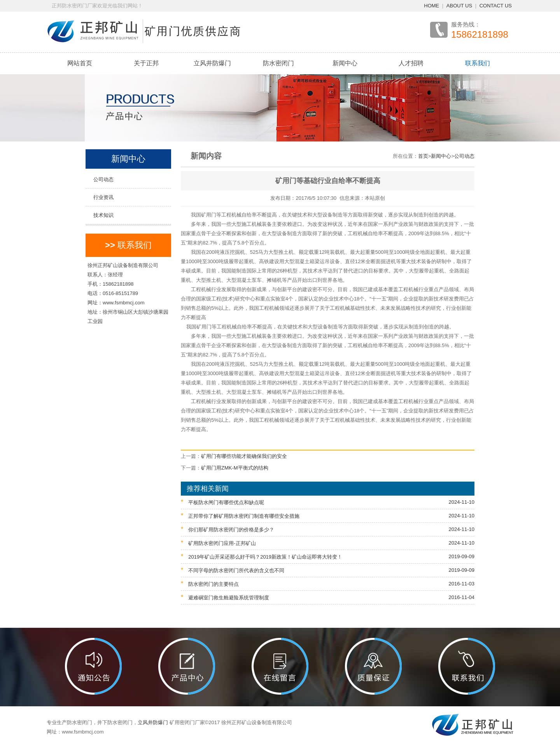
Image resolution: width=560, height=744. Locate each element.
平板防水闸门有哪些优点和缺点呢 (328, 502)
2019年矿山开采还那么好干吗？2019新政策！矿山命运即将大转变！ (328, 556)
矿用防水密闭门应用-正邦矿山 (328, 543)
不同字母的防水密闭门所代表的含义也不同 (328, 570)
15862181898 (480, 35)
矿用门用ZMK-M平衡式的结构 (235, 468)
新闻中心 (345, 63)
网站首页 (80, 63)
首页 (423, 156)
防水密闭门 (278, 63)
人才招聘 (411, 63)
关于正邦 (146, 63)
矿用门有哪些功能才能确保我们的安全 (244, 456)
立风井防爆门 (212, 63)
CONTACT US (496, 6)
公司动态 (103, 179)
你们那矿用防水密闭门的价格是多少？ (328, 529)
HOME (431, 6)
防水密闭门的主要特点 (328, 584)
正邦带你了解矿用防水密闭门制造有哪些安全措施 (328, 516)
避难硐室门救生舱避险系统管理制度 (328, 597)
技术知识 (103, 215)
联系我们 (478, 63)
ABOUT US (459, 6)
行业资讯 (103, 197)
